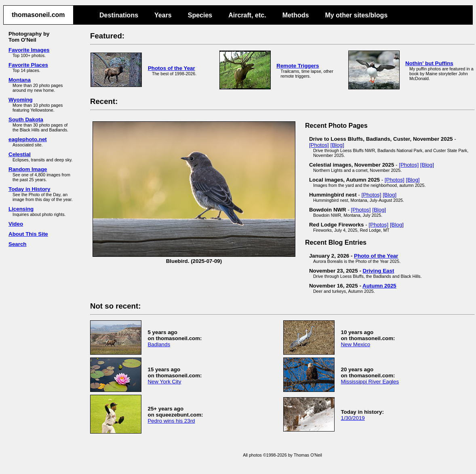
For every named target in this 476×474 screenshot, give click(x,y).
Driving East (379, 271)
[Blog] (337, 145)
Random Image (28, 169)
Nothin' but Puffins (429, 63)
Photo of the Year (376, 256)
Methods (296, 15)
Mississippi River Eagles (370, 382)
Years (163, 15)
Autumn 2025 (379, 286)
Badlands (159, 344)
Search (17, 244)
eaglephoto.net (28, 139)
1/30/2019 (353, 418)
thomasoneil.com (38, 15)
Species (200, 15)
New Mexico (355, 344)
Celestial (20, 154)
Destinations (119, 15)
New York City (164, 382)
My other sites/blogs (356, 15)
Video (16, 224)
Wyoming (21, 100)
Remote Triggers (298, 66)
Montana (20, 80)
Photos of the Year (172, 68)
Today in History (29, 189)
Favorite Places (28, 65)
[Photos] (319, 145)
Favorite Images (29, 50)
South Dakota (26, 120)
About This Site (28, 234)
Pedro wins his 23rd (171, 421)
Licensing (21, 209)
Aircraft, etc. (247, 15)
